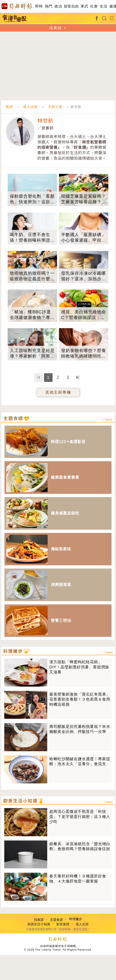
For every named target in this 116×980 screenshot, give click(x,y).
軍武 (84, 6)
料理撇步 (76, 919)
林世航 (45, 120)
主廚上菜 (55, 107)
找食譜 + (58, 28)
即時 (39, 6)
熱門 (49, 6)
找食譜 (39, 920)
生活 (104, 6)
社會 (94, 6)
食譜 (9, 107)
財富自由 (71, 6)
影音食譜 (63, 924)
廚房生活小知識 (39, 924)
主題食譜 (56, 920)
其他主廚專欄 (58, 392)
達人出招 (30, 107)
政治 (58, 6)
